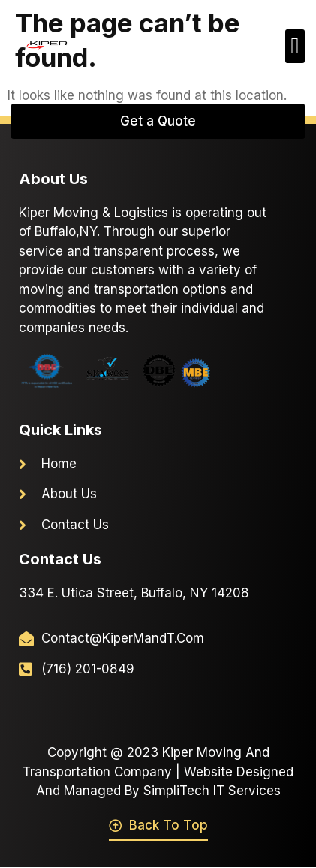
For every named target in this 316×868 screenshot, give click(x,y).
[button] (295, 46)
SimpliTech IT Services (212, 791)
